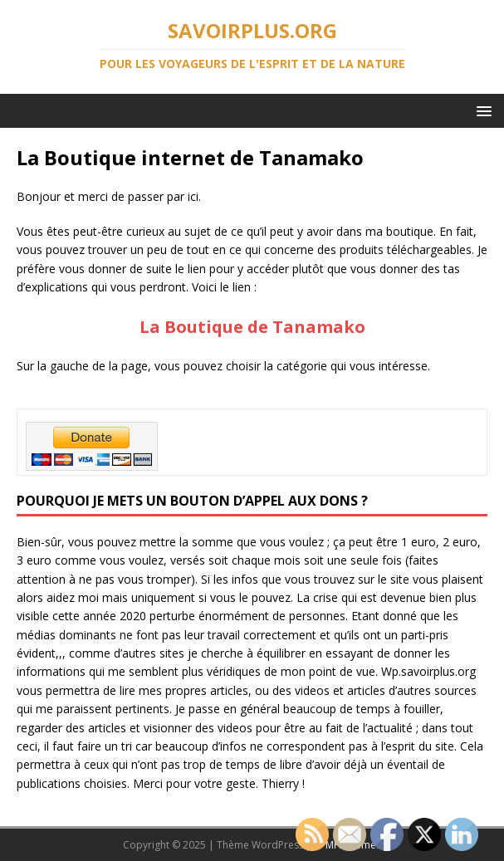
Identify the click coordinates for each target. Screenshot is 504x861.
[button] (481, 110)
